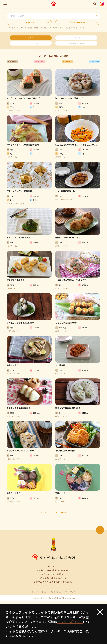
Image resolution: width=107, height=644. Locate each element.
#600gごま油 (26, 28)
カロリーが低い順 (31, 43)
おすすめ (76, 38)
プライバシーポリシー (40, 592)
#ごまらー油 (14, 28)
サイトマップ (70, 592)
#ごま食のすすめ (57, 28)
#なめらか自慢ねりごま (75, 28)
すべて (31, 38)
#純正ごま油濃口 (41, 28)
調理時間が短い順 (76, 43)
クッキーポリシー (57, 592)
